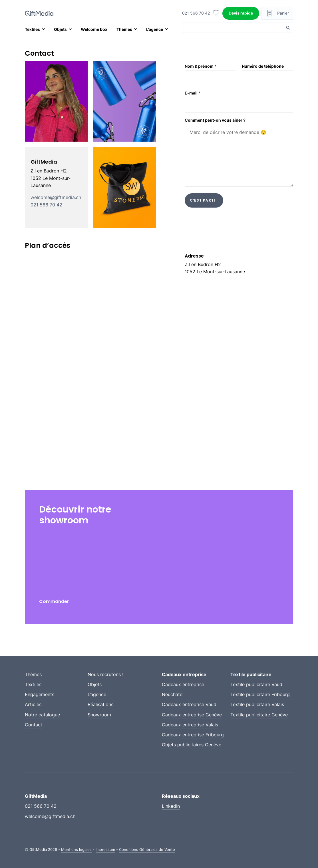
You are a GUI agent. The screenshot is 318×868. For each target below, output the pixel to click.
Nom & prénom (201, 66)
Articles (33, 704)
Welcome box (94, 29)
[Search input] (234, 28)
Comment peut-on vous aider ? (215, 120)
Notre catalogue (42, 715)
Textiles (32, 29)
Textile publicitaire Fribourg (260, 694)
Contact (34, 725)
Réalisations (100, 704)
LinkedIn (171, 806)
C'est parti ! (204, 200)
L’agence (155, 29)
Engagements (40, 694)
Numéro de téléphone (263, 66)
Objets (60, 29)
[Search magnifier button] (288, 28)
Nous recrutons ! (105, 674)
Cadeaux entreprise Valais (190, 725)
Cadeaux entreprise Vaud (189, 704)
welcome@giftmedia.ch (56, 197)
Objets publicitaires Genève (192, 745)
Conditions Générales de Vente (147, 850)
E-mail (193, 93)
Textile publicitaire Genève (259, 715)
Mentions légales (76, 850)
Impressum (105, 850)
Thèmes (124, 29)
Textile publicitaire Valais (257, 704)
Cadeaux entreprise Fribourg (193, 735)
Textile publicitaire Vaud (256, 684)
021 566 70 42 (196, 13)
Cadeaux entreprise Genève (192, 715)
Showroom (99, 715)
